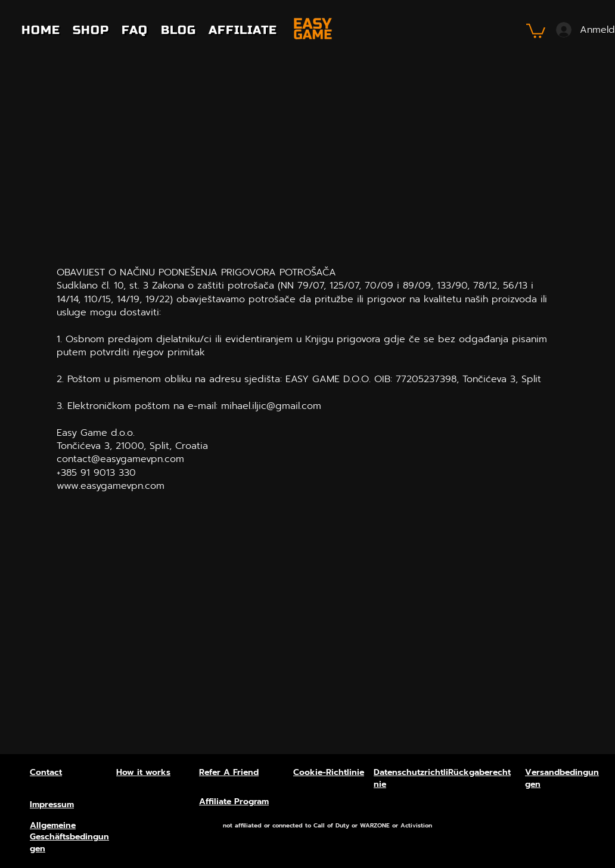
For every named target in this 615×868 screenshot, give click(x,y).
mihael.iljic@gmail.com (271, 406)
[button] (536, 30)
